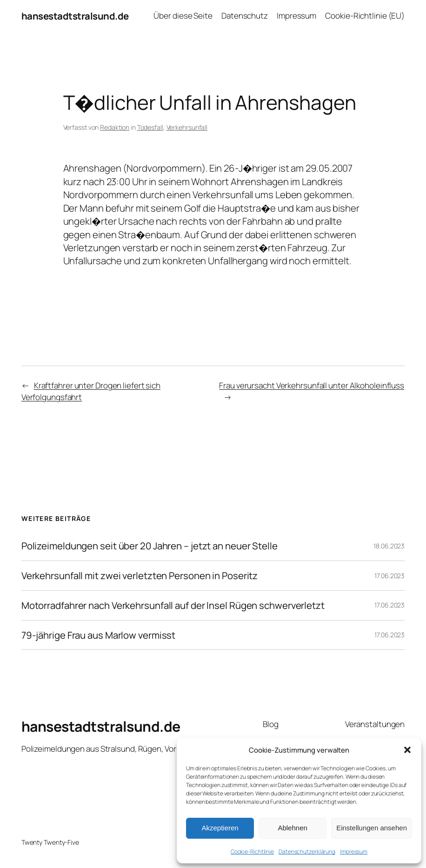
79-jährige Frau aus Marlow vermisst (99, 635)
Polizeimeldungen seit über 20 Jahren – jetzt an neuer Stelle (150, 546)
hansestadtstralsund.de (75, 16)
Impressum (354, 851)
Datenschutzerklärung (307, 851)
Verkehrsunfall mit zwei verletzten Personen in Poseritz (140, 576)
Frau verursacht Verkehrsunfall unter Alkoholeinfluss (312, 385)
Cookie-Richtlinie (252, 851)
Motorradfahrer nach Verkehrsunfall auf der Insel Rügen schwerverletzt (173, 605)
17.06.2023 (389, 576)
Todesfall (150, 127)
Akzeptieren (220, 828)
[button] (407, 750)
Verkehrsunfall (187, 127)
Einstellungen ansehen (372, 828)
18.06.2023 (389, 546)
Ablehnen (292, 828)
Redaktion (115, 127)
